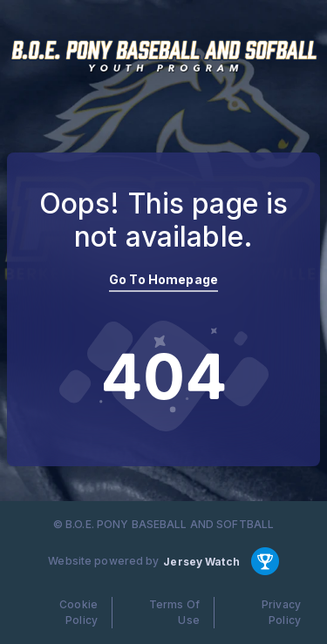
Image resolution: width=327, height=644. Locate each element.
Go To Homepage (163, 279)
